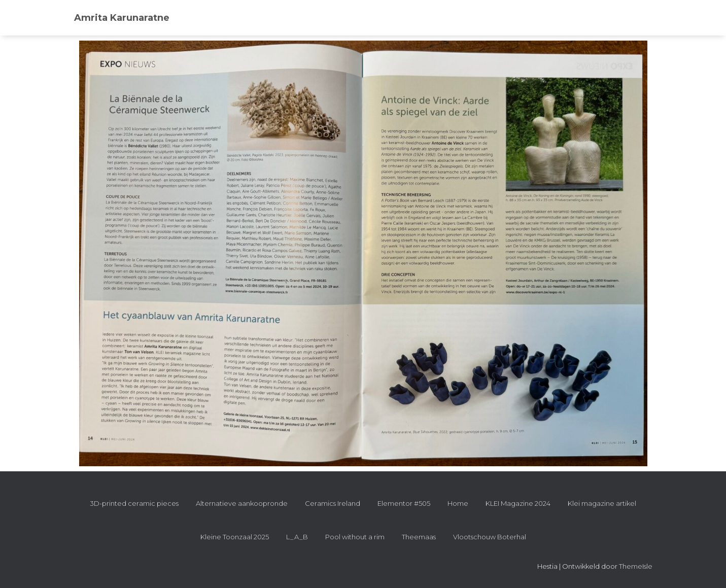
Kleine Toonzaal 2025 (235, 537)
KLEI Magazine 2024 (518, 503)
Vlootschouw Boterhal (490, 537)
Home (458, 503)
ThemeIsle (636, 566)
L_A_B (297, 537)
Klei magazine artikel (602, 503)
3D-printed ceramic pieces (134, 503)
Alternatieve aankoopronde (242, 503)
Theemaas (419, 537)
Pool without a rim (355, 537)
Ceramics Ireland (333, 503)
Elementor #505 (404, 503)
